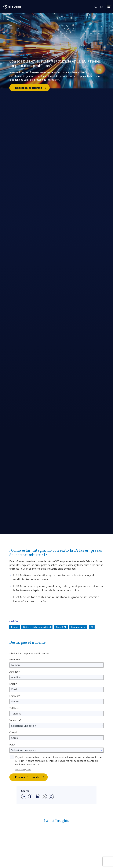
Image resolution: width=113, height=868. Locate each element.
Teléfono (14, 708)
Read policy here (23, 770)
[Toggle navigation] (110, 7)
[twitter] (44, 797)
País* (12, 745)
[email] (24, 797)
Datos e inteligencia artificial (37, 627)
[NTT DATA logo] (12, 7)
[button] (98, 7)
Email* (13, 684)
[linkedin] (37, 797)
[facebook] (31, 797)
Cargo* (13, 732)
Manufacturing (78, 627)
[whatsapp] (51, 797)
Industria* (15, 720)
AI (92, 627)
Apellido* (15, 672)
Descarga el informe (32, 88)
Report (14, 627)
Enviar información (31, 777)
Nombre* (15, 660)
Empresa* (15, 696)
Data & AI (61, 627)
